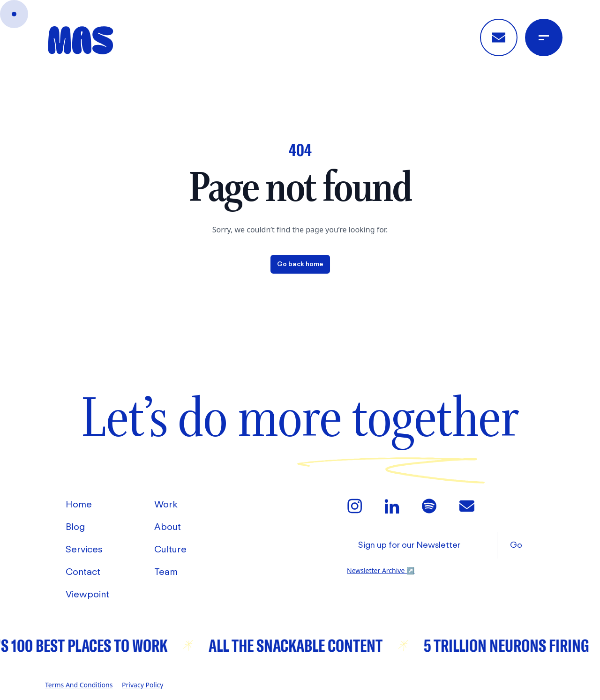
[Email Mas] (467, 506)
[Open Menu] (544, 37)
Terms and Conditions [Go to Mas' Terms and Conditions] (79, 685)
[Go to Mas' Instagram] (354, 506)
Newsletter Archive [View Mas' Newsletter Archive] (381, 570)
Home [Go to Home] (79, 505)
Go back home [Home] (300, 264)
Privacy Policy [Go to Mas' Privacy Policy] (142, 685)
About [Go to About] (168, 528)
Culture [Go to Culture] (170, 550)
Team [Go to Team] (166, 573)
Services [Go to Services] (84, 550)
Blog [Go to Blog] (75, 528)
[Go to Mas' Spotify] (429, 506)
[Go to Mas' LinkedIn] (392, 506)
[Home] (81, 40)
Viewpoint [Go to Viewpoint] (87, 595)
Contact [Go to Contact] (83, 573)
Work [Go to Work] (166, 505)
